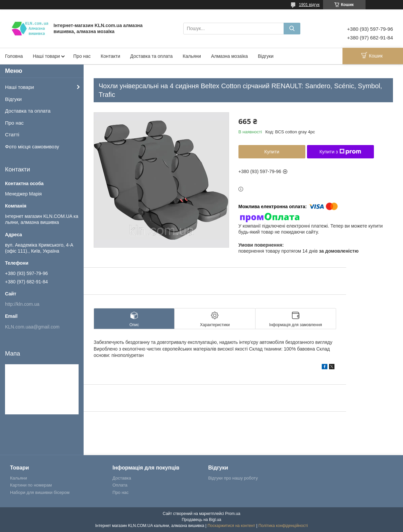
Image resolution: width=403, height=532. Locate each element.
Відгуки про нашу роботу (233, 478)
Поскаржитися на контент (231, 526)
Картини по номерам (31, 485)
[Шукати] (292, 29)
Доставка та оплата (151, 56)
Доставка (122, 478)
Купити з (340, 152)
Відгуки (266, 56)
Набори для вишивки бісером (40, 492)
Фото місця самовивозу (32, 147)
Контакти (110, 56)
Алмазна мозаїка (229, 56)
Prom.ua (233, 514)
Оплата (120, 485)
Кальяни (192, 56)
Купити (272, 152)
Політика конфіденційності (283, 526)
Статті (12, 135)
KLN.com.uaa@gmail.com (32, 327)
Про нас (82, 56)
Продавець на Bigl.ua (201, 520)
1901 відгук (309, 5)
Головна (14, 56)
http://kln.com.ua (22, 304)
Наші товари (46, 56)
